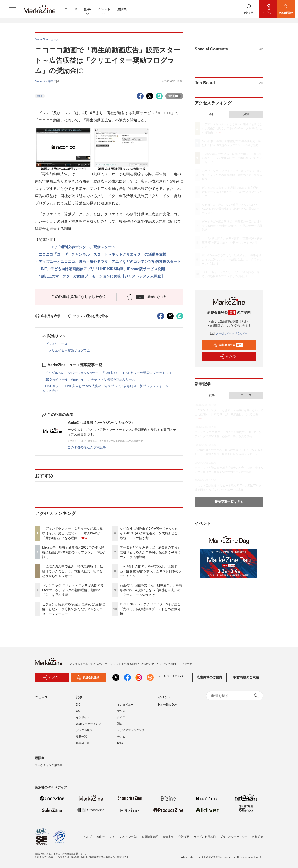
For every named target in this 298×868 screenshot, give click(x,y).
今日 (212, 114)
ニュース (71, 9)
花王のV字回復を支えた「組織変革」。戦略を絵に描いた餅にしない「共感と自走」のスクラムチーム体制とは (151, 590)
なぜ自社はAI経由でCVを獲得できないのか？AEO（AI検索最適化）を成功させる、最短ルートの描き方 (150, 533)
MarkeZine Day (167, 705)
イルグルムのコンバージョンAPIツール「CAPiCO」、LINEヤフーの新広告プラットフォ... (110, 373)
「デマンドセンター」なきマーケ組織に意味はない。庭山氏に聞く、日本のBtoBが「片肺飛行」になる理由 (73, 533)
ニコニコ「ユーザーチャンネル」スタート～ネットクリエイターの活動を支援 (102, 254)
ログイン (228, 356)
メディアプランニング (131, 730)
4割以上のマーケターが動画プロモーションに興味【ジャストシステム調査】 (102, 276)
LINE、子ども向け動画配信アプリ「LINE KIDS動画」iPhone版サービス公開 (102, 269)
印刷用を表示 (48, 316)
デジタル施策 (84, 730)
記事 (87, 9)
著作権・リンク (106, 837)
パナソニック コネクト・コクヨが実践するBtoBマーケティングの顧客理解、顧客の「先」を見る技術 (73, 590)
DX (78, 705)
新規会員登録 (228, 345)
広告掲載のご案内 (209, 677)
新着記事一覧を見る (229, 502)
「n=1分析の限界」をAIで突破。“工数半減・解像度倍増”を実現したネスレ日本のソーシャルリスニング (151, 571)
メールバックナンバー (229, 333)
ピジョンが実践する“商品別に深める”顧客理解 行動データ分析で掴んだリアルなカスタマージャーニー (74, 609)
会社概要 (184, 837)
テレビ (121, 737)
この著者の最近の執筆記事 (87, 447)
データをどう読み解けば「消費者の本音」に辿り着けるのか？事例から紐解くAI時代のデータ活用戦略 (150, 552)
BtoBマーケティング (89, 724)
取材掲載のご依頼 (246, 677)
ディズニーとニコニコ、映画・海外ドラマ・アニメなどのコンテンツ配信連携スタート (110, 262)
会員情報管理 (150, 837)
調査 (120, 724)
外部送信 (258, 837)
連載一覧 (81, 737)
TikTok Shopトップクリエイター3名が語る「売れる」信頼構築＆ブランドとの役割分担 (150, 609)
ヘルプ (88, 837)
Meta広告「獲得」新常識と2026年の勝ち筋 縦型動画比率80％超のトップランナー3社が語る (75, 552)
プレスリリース (56, 344)
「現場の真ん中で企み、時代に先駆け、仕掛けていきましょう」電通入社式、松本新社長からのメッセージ (73, 571)
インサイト (83, 717)
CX (78, 711)
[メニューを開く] (12, 9)
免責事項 (168, 837)
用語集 (122, 9)
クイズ (121, 717)
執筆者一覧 (83, 743)
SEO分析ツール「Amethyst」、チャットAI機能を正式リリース (90, 379)
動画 (40, 96)
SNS (120, 743)
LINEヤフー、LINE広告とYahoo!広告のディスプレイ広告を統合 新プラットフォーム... (108, 386)
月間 (246, 114)
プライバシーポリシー (234, 837)
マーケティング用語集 (49, 765)
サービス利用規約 (205, 837)
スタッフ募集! (129, 837)
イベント (104, 9)
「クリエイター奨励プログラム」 (69, 350)
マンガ (121, 711)
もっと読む (50, 391)
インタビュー (125, 705)
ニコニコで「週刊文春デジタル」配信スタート (77, 247)
